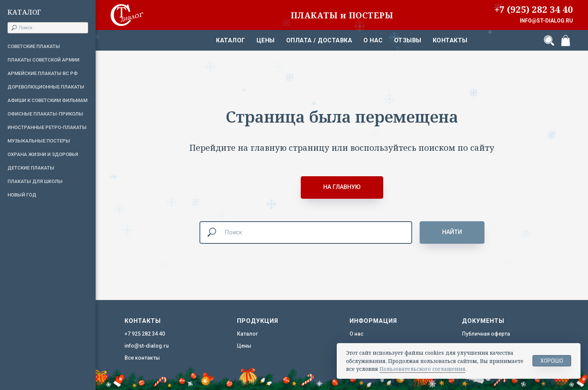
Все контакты (142, 358)
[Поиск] (549, 40)
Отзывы (408, 40)
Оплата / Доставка (319, 40)
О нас (373, 40)
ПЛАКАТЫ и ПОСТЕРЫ (342, 15)
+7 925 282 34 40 (145, 334)
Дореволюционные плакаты (46, 87)
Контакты (450, 40)
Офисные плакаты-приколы (45, 114)
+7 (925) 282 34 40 (534, 9)
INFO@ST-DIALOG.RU (546, 21)
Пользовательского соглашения (422, 369)
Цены (266, 40)
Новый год (22, 195)
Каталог (231, 40)
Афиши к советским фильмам (47, 100)
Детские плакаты (31, 168)
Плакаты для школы (35, 181)
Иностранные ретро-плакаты (47, 127)
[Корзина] (565, 40)
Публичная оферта (486, 334)
